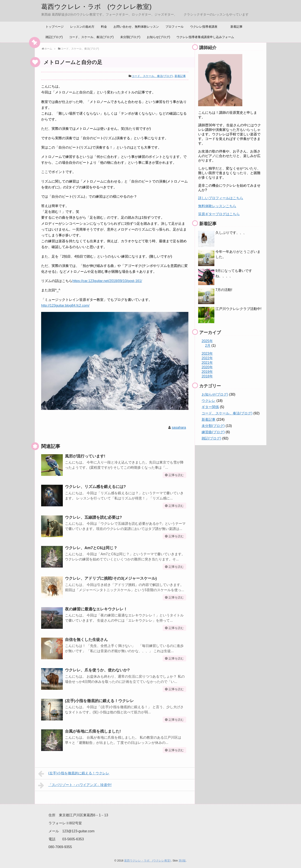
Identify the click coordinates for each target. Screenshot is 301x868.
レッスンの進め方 (82, 27)
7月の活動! (224, 290)
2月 (208, 346)
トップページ (55, 27)
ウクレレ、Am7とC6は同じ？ (91, 548)
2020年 (207, 367)
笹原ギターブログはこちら (219, 214)
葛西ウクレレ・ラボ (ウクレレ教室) (96, 7)
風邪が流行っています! (85, 456)
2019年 (207, 372)
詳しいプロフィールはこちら (221, 198)
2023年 (207, 354)
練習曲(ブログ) (213, 432)
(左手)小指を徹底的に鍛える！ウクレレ (99, 701)
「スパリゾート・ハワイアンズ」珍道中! (75, 785)
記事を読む (176, 475)
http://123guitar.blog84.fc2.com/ (65, 306)
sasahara (179, 428)
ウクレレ (209, 401)
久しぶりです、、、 (231, 233)
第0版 (182, 861)
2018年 (207, 376)
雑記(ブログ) (54, 37)
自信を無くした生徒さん (86, 640)
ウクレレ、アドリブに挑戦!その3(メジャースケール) (111, 578)
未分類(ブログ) (130, 37)
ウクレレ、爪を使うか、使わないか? (97, 670)
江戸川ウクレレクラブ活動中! (238, 309)
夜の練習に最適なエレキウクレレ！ (96, 609)
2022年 (207, 358)
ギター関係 (210, 407)
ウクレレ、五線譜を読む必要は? (93, 517)
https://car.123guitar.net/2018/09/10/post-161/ (107, 281)
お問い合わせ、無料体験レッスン (136, 27)
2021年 (207, 363)
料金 (104, 27)
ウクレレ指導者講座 (204, 27)
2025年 (207, 341)
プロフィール (175, 27)
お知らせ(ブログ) (158, 37)
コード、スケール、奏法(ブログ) (91, 37)
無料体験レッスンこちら (217, 206)
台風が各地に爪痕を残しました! (93, 731)
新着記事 (236, 27)
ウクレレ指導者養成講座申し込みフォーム (205, 37)
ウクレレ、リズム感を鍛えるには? (95, 487)
